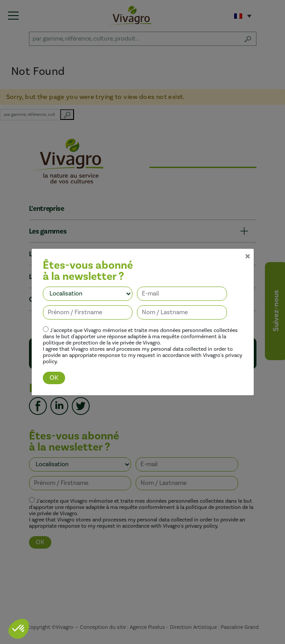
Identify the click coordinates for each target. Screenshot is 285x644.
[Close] (248, 244)
